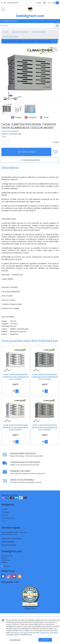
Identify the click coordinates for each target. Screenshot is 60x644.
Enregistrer (31, 117)
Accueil (6, 32)
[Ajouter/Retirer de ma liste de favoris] (55, 152)
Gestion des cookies (8, 542)
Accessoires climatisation (20, 32)
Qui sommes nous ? (8, 518)
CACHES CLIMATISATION (10, 37)
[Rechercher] (57, 26)
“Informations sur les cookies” (19, 633)
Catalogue (5, 512)
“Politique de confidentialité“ (49, 633)
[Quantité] (6, 142)
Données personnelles (9, 545)
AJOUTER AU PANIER (26, 152)
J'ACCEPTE (45, 640)
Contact (39, 3)
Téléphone (6, 566)
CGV (3, 521)
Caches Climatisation (10, 131)
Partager (16, 117)
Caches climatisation (39, 32)
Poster (44, 117)
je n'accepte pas (15, 640)
